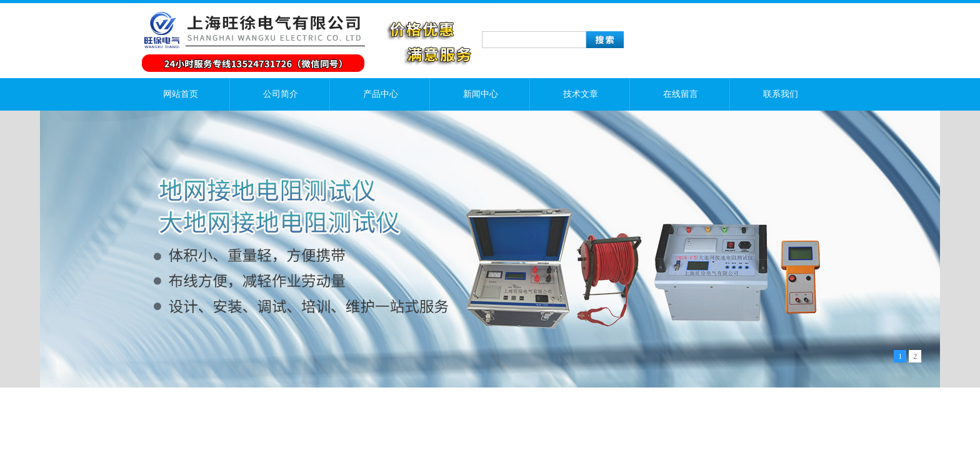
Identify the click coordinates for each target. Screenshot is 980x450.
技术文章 (581, 94)
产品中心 (381, 94)
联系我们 (781, 94)
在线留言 (681, 94)
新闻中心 (481, 94)
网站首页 (181, 94)
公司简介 (281, 94)
